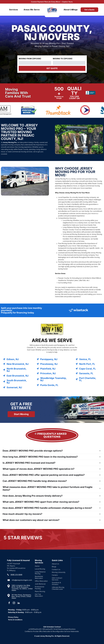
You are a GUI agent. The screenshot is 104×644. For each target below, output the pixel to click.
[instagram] (14, 603)
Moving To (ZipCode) (63, 59)
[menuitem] (14, 10)
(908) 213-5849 (16, 575)
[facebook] (9, 603)
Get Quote (52, 68)
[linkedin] (19, 603)
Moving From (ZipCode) (30, 59)
